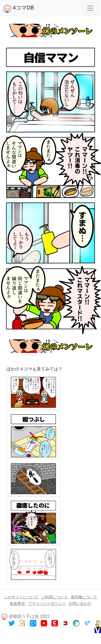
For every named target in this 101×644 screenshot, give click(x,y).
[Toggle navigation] (90, 8)
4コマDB (19, 9)
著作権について (84, 597)
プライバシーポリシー (47, 603)
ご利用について (55, 597)
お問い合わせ (80, 603)
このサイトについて (22, 597)
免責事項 (18, 603)
